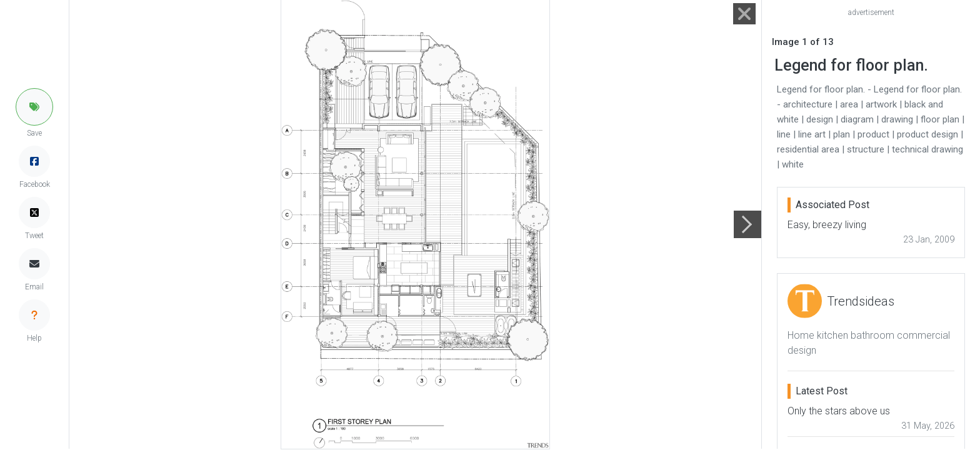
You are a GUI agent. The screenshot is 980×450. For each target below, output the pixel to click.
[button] (34, 107)
